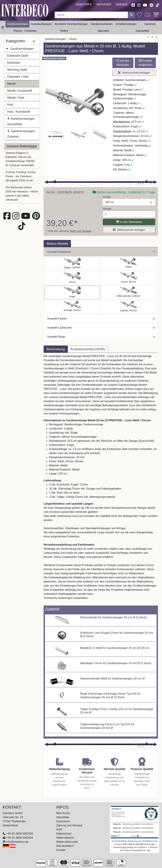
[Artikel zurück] (148, 37)
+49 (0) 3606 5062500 (20, 834)
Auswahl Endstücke (101, 252)
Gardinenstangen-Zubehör (22, 133)
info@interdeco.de (17, 842)
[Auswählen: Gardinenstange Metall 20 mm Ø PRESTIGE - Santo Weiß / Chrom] (72, 264)
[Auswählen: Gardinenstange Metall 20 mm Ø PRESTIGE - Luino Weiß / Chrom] (72, 292)
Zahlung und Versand (69, 825)
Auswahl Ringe (101, 337)
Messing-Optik (17, 70)
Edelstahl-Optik (18, 56)
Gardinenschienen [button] (102, 24)
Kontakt (61, 850)
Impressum (63, 821)
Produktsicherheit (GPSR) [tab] (88, 349)
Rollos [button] (64, 31)
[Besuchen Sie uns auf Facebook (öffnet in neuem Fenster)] (133, 5)
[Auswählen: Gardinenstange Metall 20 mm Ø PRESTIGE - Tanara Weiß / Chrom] (129, 278)
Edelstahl (14, 63)
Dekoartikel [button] (142, 31)
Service (122, 5)
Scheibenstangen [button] (126, 24)
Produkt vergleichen (145, 63)
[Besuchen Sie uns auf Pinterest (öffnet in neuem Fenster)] (151, 5)
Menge (107, 209)
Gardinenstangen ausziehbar (21, 121)
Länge (107, 197)
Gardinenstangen (20, 49)
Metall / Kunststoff (20, 91)
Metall (11, 84)
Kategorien (21, 41)
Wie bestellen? (65, 846)
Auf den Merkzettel (123, 63)
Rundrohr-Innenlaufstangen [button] (71, 24)
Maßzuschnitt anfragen (134, 73)
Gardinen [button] (150, 24)
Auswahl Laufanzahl (101, 328)
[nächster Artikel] (156, 37)
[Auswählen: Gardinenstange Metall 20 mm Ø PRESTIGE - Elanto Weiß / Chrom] (129, 292)
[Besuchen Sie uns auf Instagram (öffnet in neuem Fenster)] (139, 5)
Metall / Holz (16, 98)
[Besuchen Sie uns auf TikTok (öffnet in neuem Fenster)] (157, 5)
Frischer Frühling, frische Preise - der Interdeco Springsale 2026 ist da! (20, 176)
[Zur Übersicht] (152, 37)
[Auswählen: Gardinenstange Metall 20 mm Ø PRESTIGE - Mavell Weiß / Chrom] (129, 307)
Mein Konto (63, 813)
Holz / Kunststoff (19, 112)
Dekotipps (84, 5)
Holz (10, 105)
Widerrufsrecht (65, 838)
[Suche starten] (131, 15)
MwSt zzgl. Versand (80, 231)
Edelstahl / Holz (18, 77)
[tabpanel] (101, 479)
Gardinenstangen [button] (17, 24)
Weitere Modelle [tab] (57, 244)
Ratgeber (104, 5)
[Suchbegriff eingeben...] (91, 15)
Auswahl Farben (101, 319)
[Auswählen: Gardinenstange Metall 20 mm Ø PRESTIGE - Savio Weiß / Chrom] (129, 264)
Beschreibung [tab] (56, 349)
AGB (59, 829)
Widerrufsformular (67, 842)
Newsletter (63, 817)
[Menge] (129, 214)
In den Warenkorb (129, 222)
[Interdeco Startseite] (25, 10)
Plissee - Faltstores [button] (25, 31)
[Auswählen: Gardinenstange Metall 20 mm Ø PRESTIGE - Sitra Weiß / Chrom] (72, 278)
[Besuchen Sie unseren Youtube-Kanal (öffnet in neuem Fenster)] (145, 5)
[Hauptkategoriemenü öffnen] (3, 27)
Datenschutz (64, 834)
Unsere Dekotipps (22, 146)
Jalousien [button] (103, 31)
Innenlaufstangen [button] (41, 24)
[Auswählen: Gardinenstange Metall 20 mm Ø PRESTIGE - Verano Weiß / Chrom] (72, 307)
